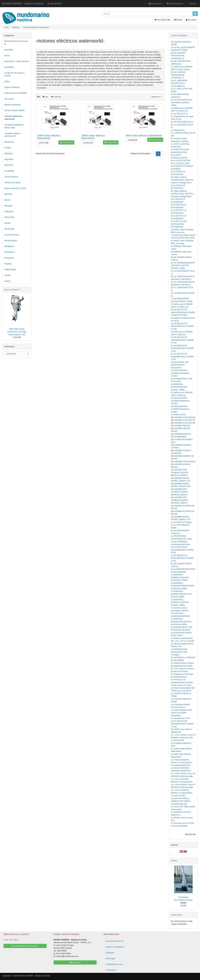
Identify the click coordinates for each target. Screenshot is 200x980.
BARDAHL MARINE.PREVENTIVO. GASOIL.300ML (181, 594)
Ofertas (174, 861)
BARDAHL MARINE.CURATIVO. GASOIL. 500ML (180, 602)
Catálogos (110, 953)
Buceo (7, 55)
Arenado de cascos (13, 182)
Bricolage (8, 206)
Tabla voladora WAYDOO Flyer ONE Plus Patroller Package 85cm (182, 194)
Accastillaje (9, 171)
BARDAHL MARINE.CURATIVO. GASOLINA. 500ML (180, 577)
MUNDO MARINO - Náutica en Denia (23, 4)
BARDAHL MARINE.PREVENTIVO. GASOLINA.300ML (181, 622)
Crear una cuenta (11, 940)
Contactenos (111, 970)
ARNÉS (177, 169)
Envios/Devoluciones (115, 941)
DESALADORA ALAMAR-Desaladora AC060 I (180, 409)
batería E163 (180, 796)
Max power (9, 99)
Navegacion (9, 246)
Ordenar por (156, 97)
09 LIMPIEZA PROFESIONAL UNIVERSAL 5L (178, 56)
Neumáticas (9, 252)
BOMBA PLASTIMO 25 (185, 420)
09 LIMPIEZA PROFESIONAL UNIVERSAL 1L (178, 75)
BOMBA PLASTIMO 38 (185, 423)
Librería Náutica (11, 177)
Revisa (192, 4)
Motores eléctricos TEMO (15, 188)
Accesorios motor (12, 235)
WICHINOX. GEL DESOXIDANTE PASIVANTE (180, 365)
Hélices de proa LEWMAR (16, 93)
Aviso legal (110, 958)
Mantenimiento (11, 240)
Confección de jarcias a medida (14, 74)
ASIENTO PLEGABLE (184, 166)
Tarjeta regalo (10, 269)
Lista (45, 97)
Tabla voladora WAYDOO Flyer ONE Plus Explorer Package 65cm (182, 180)
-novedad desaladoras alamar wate (14, 126)
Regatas (8, 264)
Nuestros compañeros (115, 947)
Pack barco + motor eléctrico (17, 61)
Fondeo (8, 148)
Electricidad (9, 229)
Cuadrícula (56, 97)
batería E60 (179, 740)
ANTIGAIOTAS (180, 152)
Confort (7, 223)
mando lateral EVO (182, 765)
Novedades (9, 67)
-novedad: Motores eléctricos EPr (12, 135)
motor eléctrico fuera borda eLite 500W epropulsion (181, 713)
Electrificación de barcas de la (16, 43)
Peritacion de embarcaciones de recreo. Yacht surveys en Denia (182, 682)
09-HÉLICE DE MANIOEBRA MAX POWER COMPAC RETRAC (183, 312)
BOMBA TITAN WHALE (185, 417)
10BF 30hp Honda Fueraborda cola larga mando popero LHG (17, 332)
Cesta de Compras (179, 35)
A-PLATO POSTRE (182, 161)
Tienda (7, 275)
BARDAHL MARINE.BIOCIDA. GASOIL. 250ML (179, 387)
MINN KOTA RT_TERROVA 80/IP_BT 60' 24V (183, 133)
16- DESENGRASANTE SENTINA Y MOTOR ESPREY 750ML (183, 265)
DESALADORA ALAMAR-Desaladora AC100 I (180, 373)
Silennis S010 (180, 415)
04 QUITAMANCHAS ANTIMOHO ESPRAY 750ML (182, 103)
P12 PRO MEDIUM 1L (184, 122)
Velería (7, 281)
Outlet (7, 81)
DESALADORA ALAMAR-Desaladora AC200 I (180, 401)
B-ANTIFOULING (181, 150)
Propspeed (9, 258)
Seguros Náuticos (12, 87)
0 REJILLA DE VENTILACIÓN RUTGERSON (179, 224)
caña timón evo (181, 804)
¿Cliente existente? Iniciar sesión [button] (25, 946)
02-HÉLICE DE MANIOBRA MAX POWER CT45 (182, 558)
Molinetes (8, 154)
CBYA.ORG (9, 217)
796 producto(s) (176, 4)
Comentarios (176, 915)
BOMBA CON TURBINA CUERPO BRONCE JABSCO (180, 473)
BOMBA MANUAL (183, 426)
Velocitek (8, 194)
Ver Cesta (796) (162, 20)
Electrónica (9, 142)
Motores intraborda (12, 105)
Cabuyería (9, 211)
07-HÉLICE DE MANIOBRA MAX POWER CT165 (182, 724)
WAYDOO (9, 165)
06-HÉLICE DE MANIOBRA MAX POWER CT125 (182, 326)
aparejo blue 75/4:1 (182, 718)
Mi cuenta (191, 20)
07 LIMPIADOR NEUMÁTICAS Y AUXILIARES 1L (179, 83)
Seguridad (9, 159)
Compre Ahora (66, 142)
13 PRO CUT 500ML (183, 522)
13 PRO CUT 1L (181, 114)
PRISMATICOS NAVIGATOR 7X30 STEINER (179, 652)
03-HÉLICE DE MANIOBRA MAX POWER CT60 (182, 348)
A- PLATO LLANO (182, 163)
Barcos (7, 200)
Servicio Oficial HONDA (14, 110)
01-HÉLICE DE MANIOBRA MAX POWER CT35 (182, 357)
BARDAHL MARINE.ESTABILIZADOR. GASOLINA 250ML (183, 586)
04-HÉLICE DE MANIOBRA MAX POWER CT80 (182, 550)
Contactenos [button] (75, 962)
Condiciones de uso (114, 964)
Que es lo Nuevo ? (12, 290)
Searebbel (9, 50)
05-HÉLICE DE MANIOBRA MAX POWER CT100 (182, 340)
